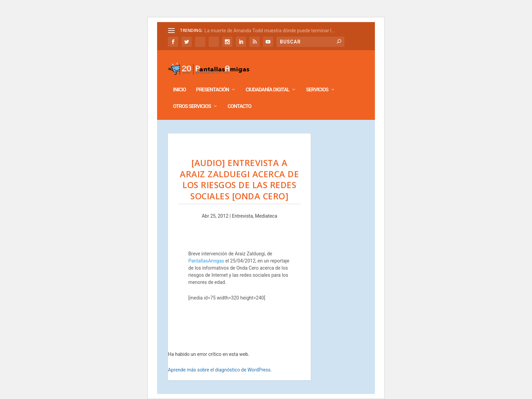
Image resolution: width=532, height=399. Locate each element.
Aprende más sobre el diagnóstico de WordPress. (220, 360)
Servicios (317, 80)
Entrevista (242, 206)
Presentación (213, 80)
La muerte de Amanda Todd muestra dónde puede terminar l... (270, 31)
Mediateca (266, 206)
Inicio (179, 80)
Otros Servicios (192, 97)
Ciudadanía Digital (268, 80)
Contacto (240, 97)
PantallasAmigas (206, 251)
